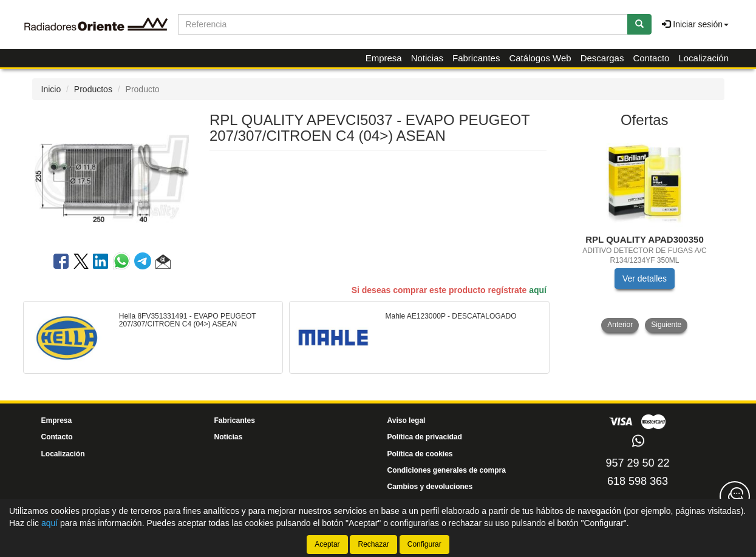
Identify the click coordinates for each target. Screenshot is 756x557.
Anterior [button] (620, 325)
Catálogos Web (540, 58)
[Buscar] (639, 24)
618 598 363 (638, 481)
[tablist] (645, 235)
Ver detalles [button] (645, 278)
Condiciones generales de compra (447, 470)
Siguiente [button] (666, 325)
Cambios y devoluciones (430, 487)
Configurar (424, 544)
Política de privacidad (425, 437)
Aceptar (327, 544)
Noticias (427, 58)
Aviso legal (407, 420)
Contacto (651, 58)
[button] (163, 263)
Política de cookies (420, 454)
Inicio (51, 89)
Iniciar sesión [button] (695, 24)
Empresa (384, 58)
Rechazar (373, 544)
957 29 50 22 (637, 463)
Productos (93, 89)
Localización (703, 58)
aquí (538, 290)
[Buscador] (403, 24)
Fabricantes (476, 58)
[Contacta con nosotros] (735, 496)
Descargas (602, 58)
